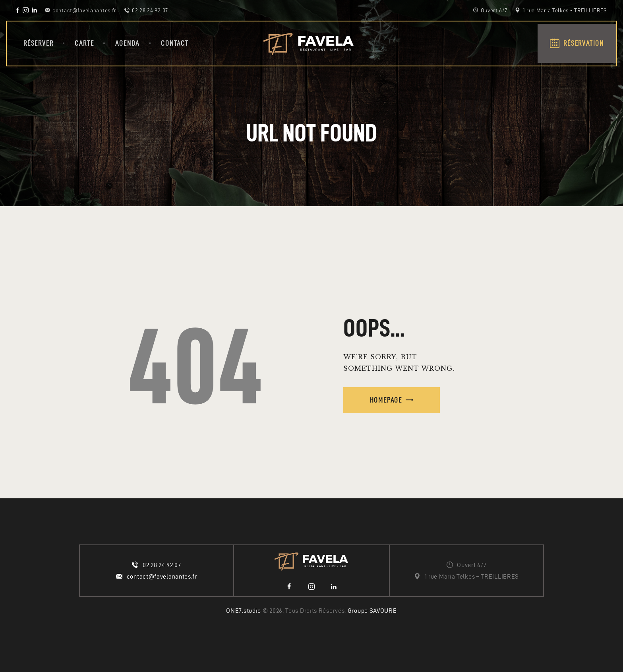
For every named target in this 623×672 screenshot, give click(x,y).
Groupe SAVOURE (372, 611)
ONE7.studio (244, 611)
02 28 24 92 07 (162, 565)
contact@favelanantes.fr (162, 576)
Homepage (386, 400)
